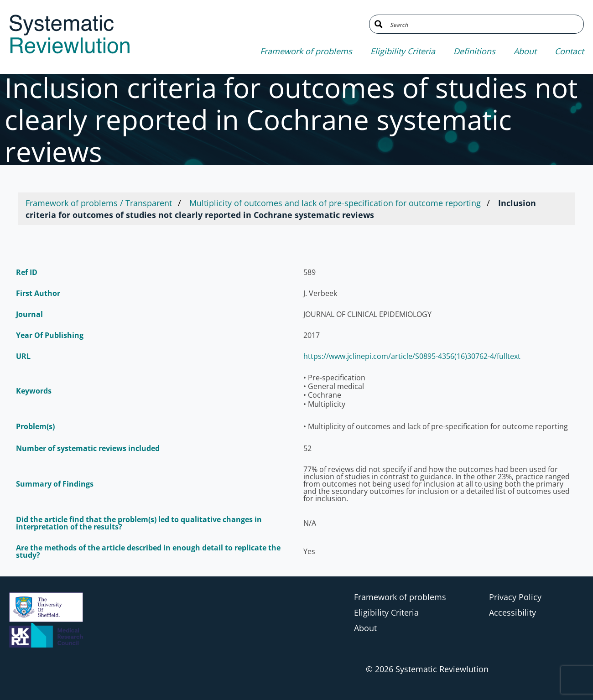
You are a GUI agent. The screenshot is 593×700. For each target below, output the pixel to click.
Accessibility (512, 612)
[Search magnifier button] (379, 24)
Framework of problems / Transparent (99, 203)
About (525, 51)
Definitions (474, 51)
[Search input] (483, 24)
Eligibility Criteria (403, 51)
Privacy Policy (515, 597)
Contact (569, 51)
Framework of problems (306, 51)
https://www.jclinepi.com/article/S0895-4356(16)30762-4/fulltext (412, 356)
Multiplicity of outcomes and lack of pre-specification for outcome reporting (335, 203)
